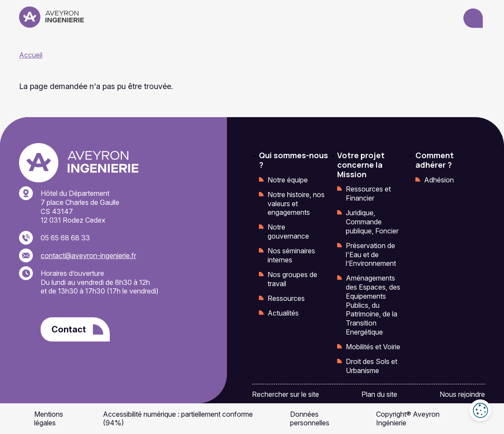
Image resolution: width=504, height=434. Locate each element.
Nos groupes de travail (292, 279)
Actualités (283, 313)
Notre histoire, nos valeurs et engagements (296, 204)
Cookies (480, 410)
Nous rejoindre (462, 394)
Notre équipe (288, 180)
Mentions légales (49, 419)
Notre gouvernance (288, 231)
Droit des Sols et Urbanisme (372, 366)
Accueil (31, 55)
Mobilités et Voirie (373, 347)
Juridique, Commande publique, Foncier (372, 222)
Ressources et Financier (368, 193)
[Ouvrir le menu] (473, 18)
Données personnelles (310, 419)
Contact (69, 329)
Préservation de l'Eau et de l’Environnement (371, 255)
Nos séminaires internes (291, 255)
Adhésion (439, 180)
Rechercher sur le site (285, 394)
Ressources (286, 298)
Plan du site (379, 394)
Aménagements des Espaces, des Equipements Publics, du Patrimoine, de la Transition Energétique (373, 305)
